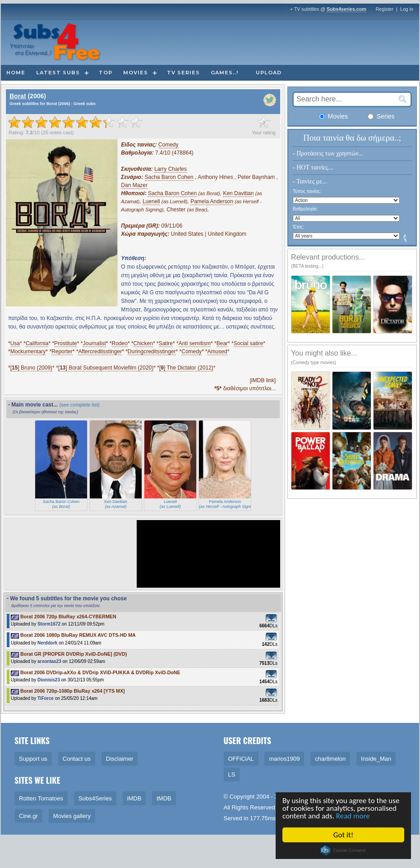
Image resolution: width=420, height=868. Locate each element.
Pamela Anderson (212, 201)
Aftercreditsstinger (100, 352)
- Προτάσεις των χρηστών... (328, 153)
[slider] (75, 122)
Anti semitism (195, 343)
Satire (166, 343)
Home (16, 73)
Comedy (168, 145)
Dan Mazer (134, 185)
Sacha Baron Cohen (169, 177)
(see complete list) (79, 405)
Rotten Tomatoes (41, 798)
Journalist (94, 343)
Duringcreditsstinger (152, 352)
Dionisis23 (49, 680)
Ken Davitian (238, 193)
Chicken (143, 343)
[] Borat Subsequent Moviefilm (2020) (106, 368)
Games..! (224, 73)
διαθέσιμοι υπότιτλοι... (245, 388)
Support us (33, 759)
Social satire (248, 343)
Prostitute (66, 343)
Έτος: (298, 227)
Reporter (62, 352)
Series (381, 116)
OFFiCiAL (241, 759)
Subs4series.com (346, 9)
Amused (217, 352)
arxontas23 (49, 661)
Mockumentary (28, 352)
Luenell (151, 201)
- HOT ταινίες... (313, 167)
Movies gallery (72, 816)
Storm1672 (49, 624)
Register (385, 9)
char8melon (330, 759)
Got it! (343, 835)
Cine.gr (28, 816)
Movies (136, 73)
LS (232, 774)
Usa (15, 343)
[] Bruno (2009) (31, 368)
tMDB (164, 798)
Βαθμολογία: (305, 209)
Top (106, 73)
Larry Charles (171, 169)
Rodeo (120, 343)
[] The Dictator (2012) (186, 368)
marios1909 (284, 759)
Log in (407, 9)
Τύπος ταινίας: (307, 191)
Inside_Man (376, 759)
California (37, 343)
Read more (353, 816)
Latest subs (58, 73)
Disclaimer (120, 759)
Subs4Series (95, 798)
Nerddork (47, 643)
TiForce (46, 698)
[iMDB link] (263, 380)
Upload (269, 73)
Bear (222, 343)
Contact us (77, 759)
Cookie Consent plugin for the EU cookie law (343, 850)
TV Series (183, 73)
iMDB (134, 798)
